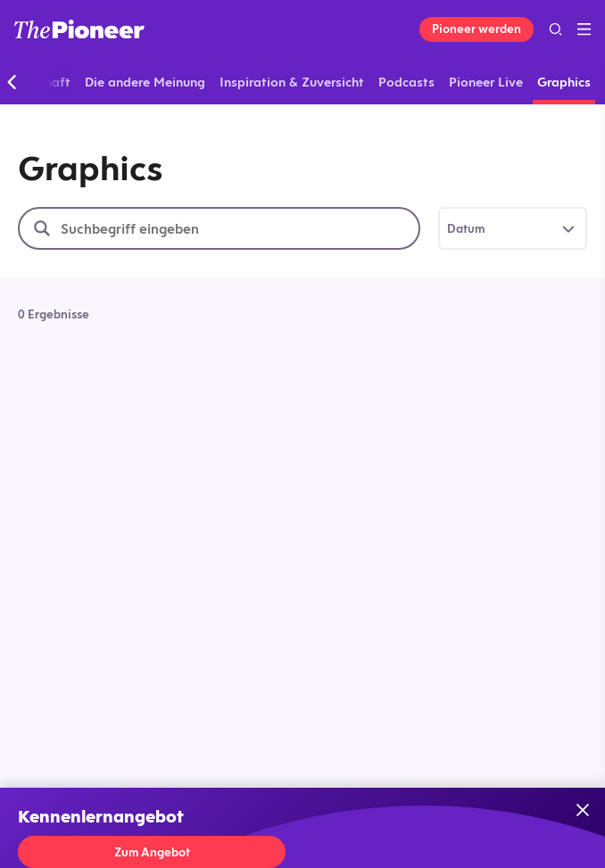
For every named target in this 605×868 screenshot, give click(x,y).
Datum (466, 228)
